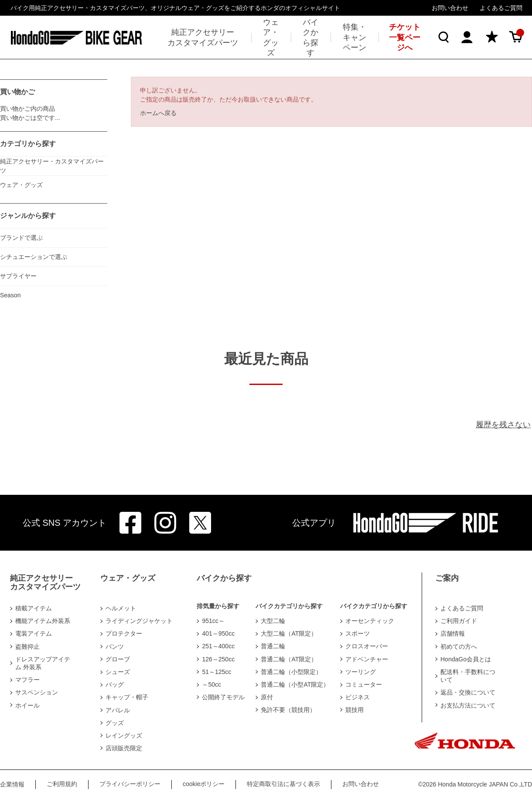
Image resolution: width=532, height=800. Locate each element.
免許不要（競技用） (288, 710)
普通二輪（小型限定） (291, 672)
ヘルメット (121, 608)
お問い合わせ (450, 8)
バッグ (115, 684)
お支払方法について (468, 705)
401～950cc (218, 633)
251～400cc (218, 646)
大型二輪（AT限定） (289, 633)
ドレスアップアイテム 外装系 (43, 663)
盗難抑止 (27, 647)
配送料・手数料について (468, 676)
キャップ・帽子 (127, 697)
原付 (267, 697)
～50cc (211, 684)
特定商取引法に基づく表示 (283, 784)
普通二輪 (273, 646)
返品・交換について (468, 692)
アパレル (118, 710)
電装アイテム (34, 633)
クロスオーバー (367, 646)
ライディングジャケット (139, 621)
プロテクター (124, 633)
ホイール (27, 705)
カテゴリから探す (28, 144)
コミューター (364, 684)
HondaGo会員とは (466, 659)
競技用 (355, 710)
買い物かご (17, 92)
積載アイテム (34, 608)
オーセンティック (370, 621)
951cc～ (213, 621)
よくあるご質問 (501, 8)
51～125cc (217, 672)
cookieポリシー (204, 784)
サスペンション (37, 692)
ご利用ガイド (459, 621)
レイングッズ (124, 735)
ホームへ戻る (158, 113)
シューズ (118, 672)
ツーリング (361, 672)
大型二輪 (273, 621)
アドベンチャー (367, 659)
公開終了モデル (223, 697)
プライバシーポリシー (130, 784)
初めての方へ (459, 647)
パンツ (115, 647)
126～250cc (218, 659)
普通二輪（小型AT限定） (295, 684)
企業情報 (12, 784)
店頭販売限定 (124, 748)
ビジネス (358, 697)
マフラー (27, 680)
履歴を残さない (503, 425)
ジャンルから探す (28, 216)
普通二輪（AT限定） (289, 659)
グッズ (115, 723)
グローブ (118, 659)
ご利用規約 (62, 784)
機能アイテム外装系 (43, 621)
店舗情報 (453, 633)
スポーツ (358, 633)
